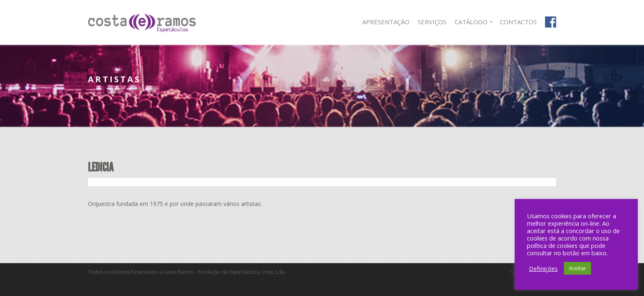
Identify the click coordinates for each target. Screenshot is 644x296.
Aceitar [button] (577, 268)
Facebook (551, 22)
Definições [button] (543, 268)
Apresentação (386, 22)
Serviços (432, 22)
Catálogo (471, 22)
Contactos (518, 22)
